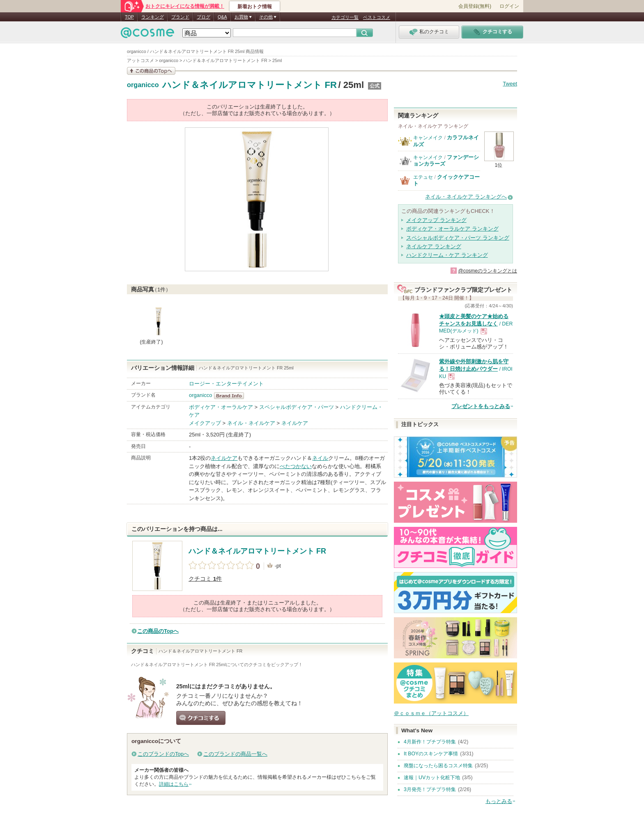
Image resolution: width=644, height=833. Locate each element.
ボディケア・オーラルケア (221, 407)
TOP (129, 17)
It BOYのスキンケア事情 (431, 754)
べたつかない (296, 466)
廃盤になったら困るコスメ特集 (438, 766)
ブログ (204, 17)
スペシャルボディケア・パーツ (297, 407)
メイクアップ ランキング (436, 220)
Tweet (510, 84)
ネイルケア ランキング (434, 246)
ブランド (180, 17)
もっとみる (499, 801)
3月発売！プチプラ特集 (430, 789)
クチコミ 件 (205, 579)
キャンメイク (428, 138)
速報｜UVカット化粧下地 (432, 778)
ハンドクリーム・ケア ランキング (447, 255)
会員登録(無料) (475, 6)
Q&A (222, 17)
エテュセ (423, 177)
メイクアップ (205, 423)
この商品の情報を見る (151, 71)
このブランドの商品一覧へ (235, 754)
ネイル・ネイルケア (251, 423)
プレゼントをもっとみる (481, 406)
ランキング (153, 17)
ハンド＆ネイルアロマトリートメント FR (250, 85)
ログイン (509, 6)
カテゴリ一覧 (345, 17)
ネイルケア (295, 423)
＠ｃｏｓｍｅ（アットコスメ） (431, 713)
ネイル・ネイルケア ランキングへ (466, 197)
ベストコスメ (377, 17)
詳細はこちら (174, 784)
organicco (143, 85)
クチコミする (201, 718)
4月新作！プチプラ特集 (430, 742)
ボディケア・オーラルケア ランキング (452, 229)
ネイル (320, 458)
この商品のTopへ (158, 631)
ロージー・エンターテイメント (226, 384)
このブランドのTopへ (163, 754)
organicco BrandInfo (231, 396)
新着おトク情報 (255, 7)
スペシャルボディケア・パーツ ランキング (458, 238)
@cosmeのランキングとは (488, 271)
